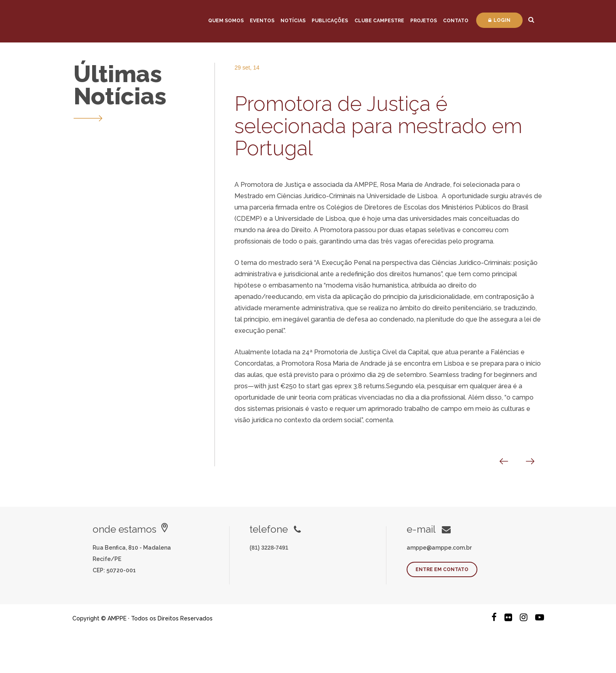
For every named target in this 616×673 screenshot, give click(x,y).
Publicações (330, 21)
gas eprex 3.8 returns (353, 386)
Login (499, 20)
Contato (456, 21)
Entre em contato (442, 569)
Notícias (293, 21)
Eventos (262, 21)
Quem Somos (226, 21)
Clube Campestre (379, 21)
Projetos (424, 21)
